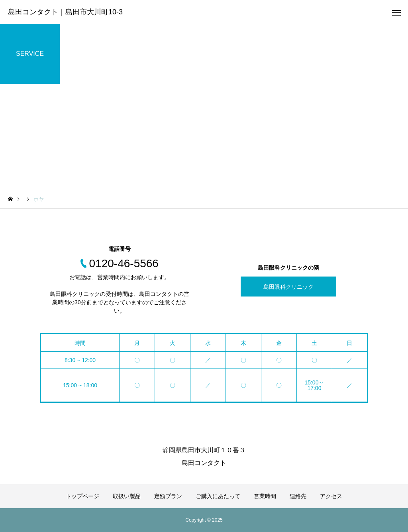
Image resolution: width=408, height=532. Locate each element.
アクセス (331, 496)
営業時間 (265, 496)
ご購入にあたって (218, 496)
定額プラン (168, 496)
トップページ (82, 496)
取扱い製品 (127, 496)
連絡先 (298, 496)
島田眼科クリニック (288, 287)
